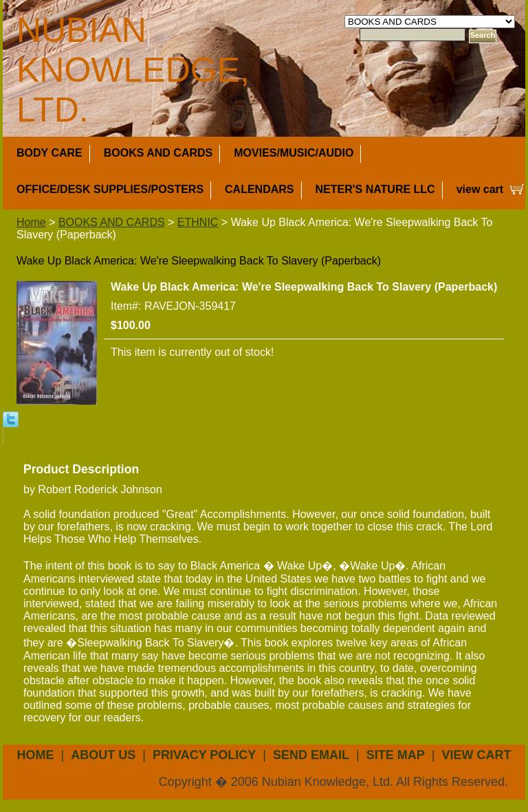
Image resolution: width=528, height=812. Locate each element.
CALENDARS (259, 189)
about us (103, 755)
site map (396, 755)
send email (311, 755)
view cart (480, 189)
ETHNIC (198, 222)
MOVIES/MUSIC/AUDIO (294, 153)
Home (31, 222)
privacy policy (204, 755)
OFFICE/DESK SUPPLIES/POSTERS (110, 189)
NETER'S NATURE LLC (375, 189)
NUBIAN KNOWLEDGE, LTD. (133, 70)
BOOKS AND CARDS (158, 153)
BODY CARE (49, 153)
